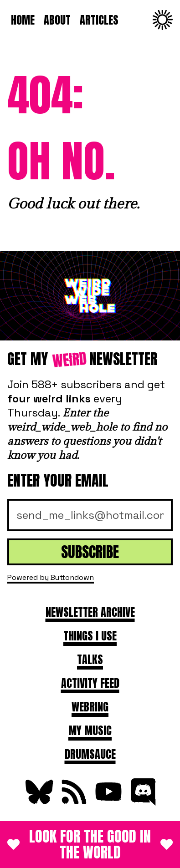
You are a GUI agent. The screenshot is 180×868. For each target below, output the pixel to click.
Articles (99, 20)
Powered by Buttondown (51, 577)
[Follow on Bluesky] (38, 802)
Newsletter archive (90, 612)
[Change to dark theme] (163, 20)
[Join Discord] (142, 802)
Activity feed (90, 683)
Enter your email (58, 480)
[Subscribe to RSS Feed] (73, 802)
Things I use (90, 636)
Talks (90, 660)
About (57, 20)
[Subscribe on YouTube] (108, 802)
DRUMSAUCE (90, 754)
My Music (90, 731)
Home (23, 20)
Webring (90, 707)
